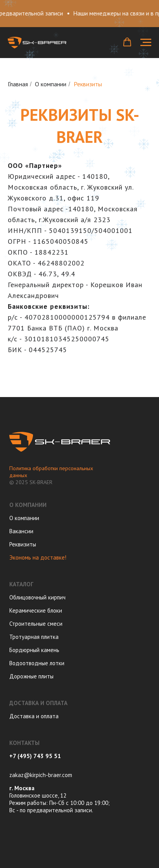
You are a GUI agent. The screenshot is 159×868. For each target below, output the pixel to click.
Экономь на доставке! (38, 557)
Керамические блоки (36, 610)
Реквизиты (23, 544)
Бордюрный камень (34, 650)
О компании (51, 84)
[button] (127, 42)
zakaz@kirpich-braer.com (41, 775)
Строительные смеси (36, 624)
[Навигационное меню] (146, 43)
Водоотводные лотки (37, 663)
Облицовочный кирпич (37, 597)
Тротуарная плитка (34, 637)
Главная (18, 84)
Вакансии (21, 531)
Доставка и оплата (34, 716)
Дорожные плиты (31, 676)
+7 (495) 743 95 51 (35, 756)
